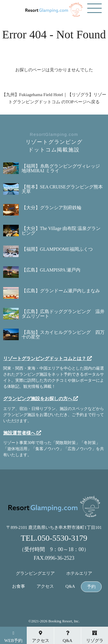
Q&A (70, 586)
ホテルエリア (79, 573)
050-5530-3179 (62, 538)
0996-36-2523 (60, 558)
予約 (91, 587)
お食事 (19, 586)
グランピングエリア (35, 573)
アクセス (45, 586)
